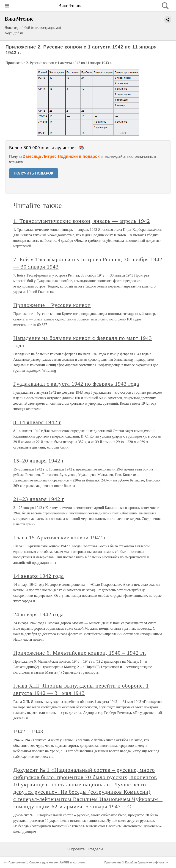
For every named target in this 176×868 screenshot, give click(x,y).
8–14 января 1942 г (37, 422)
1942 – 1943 (28, 731)
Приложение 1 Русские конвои (52, 305)
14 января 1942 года (38, 576)
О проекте (76, 849)
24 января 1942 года (38, 614)
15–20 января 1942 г (39, 461)
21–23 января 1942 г (39, 499)
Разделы (96, 849)
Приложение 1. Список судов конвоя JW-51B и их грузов (47, 863)
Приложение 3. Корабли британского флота (134, 863)
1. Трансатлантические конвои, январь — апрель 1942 (82, 221)
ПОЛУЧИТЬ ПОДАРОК (34, 173)
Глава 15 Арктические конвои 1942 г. (60, 537)
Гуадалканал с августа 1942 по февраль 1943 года (76, 384)
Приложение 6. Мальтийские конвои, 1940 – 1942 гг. (80, 653)
